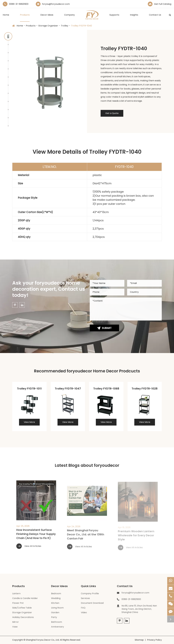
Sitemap (139, 640)
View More (29, 422)
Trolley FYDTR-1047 (68, 389)
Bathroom (57, 624)
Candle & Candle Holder (25, 600)
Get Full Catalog (163, 4)
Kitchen (55, 605)
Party (54, 619)
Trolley (65, 26)
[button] (8, 36)
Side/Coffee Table (22, 610)
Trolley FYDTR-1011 (29, 389)
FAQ (83, 610)
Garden (55, 614)
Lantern (16, 595)
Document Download (92, 605)
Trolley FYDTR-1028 (145, 389)
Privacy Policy (154, 640)
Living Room (57, 610)
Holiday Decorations (23, 619)
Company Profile (90, 595)
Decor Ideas (47, 17)
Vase (15, 629)
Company (69, 17)
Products (25, 17)
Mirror (15, 624)
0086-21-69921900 (19, 4)
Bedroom (56, 595)
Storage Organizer (48, 26)
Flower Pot (18, 605)
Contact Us (155, 17)
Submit (104, 328)
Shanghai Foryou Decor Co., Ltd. (43, 640)
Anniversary (58, 629)
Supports (114, 17)
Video (84, 614)
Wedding (56, 600)
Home (6, 17)
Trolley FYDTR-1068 (106, 389)
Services (85, 600)
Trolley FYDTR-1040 (81, 26)
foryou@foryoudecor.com (56, 4)
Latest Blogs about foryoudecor (87, 467)
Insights (134, 17)
